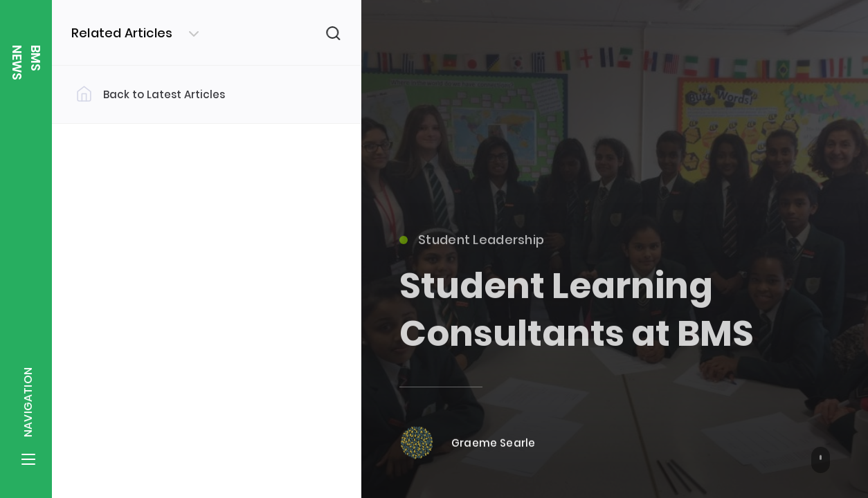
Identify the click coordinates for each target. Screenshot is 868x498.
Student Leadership (472, 245)
